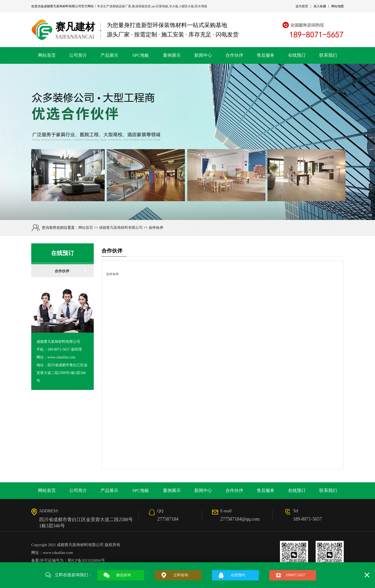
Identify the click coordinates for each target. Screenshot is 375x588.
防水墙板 (201, 6)
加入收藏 (320, 6)
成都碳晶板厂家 (120, 6)
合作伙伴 (234, 55)
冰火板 (174, 6)
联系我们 (328, 55)
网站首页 (47, 55)
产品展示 (109, 55)
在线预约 (238, 575)
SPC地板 (141, 55)
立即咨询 (181, 575)
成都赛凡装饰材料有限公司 (63, 6)
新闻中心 (203, 55)
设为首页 (302, 6)
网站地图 (337, 6)
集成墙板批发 (141, 6)
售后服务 (266, 55)
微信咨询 (123, 575)
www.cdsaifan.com (58, 553)
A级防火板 (187, 6)
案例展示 (172, 55)
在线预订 (297, 55)
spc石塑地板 (160, 6)
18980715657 (295, 575)
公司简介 (78, 55)
